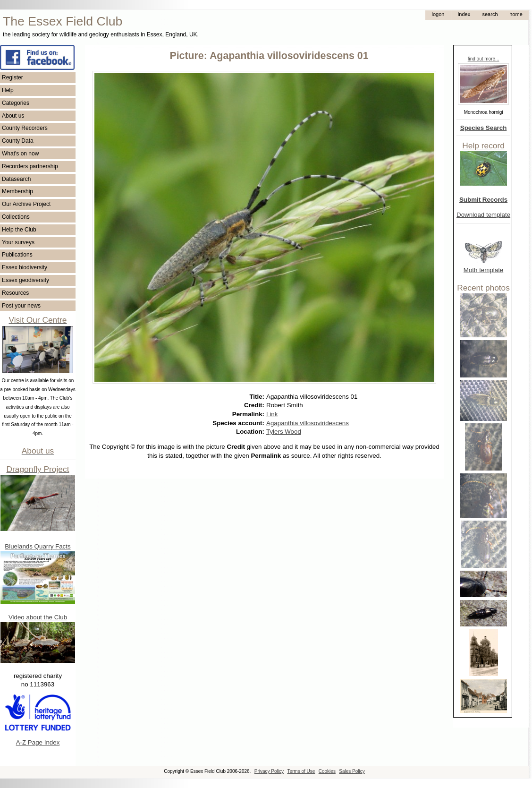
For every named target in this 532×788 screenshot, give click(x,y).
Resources (15, 293)
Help (8, 90)
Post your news (21, 306)
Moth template (483, 270)
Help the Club (19, 230)
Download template (483, 215)
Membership (17, 191)
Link (272, 414)
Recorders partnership (30, 166)
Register (13, 77)
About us (13, 116)
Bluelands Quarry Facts (38, 546)
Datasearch (16, 179)
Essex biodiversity (25, 267)
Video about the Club (38, 617)
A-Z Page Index (38, 742)
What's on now (20, 154)
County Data (18, 141)
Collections (16, 217)
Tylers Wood (284, 432)
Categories (16, 103)
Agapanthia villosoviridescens (308, 423)
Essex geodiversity (25, 280)
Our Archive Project (26, 204)
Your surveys (18, 242)
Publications (17, 255)
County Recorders (25, 128)
